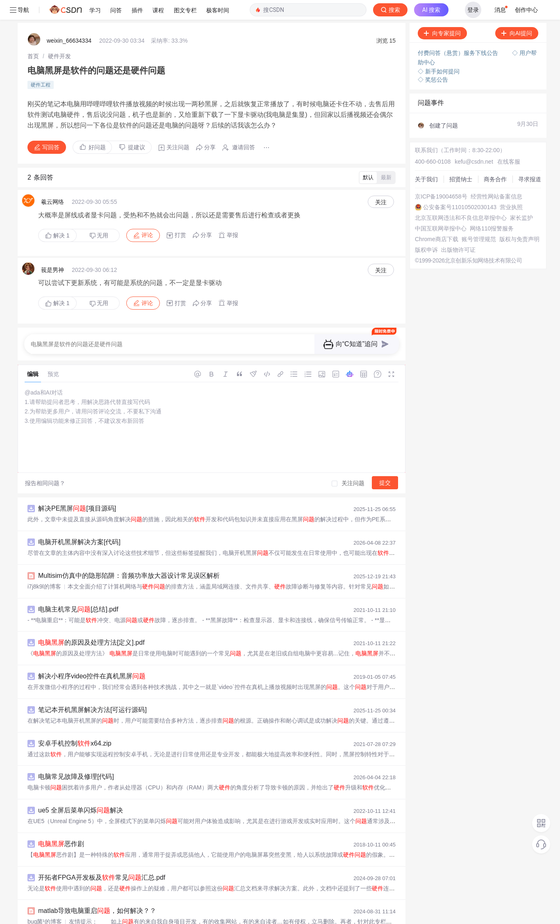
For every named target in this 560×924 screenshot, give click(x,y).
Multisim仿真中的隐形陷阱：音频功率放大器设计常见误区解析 (129, 556)
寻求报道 (530, 160)
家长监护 (521, 198)
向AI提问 (517, 14)
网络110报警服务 (492, 209)
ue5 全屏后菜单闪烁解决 (81, 791)
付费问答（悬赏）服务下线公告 (459, 33)
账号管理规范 (479, 219)
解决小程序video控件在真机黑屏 (92, 656)
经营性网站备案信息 (496, 177)
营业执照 (511, 187)
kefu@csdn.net (474, 142)
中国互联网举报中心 (441, 209)
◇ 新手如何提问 (439, 52)
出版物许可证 (458, 230)
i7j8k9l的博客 (44, 567)
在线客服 (509, 142)
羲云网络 (52, 182)
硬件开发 (59, 37)
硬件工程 (41, 65)
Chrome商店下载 (437, 219)
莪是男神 (52, 250)
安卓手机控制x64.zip (75, 724)
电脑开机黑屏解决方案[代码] (79, 522)
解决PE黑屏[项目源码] (77, 489)
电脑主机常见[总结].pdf (78, 590)
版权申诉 (426, 230)
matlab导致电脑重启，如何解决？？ (97, 891)
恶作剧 (61, 824)
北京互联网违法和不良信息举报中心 (461, 198)
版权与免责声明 (519, 219)
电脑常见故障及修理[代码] (76, 757)
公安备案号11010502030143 (460, 187)
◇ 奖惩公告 (433, 60)
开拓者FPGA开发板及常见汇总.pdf (102, 858)
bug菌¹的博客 (45, 902)
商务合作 (495, 160)
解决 (57, 216)
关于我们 (426, 160)
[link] (33, 37)
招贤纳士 (461, 160)
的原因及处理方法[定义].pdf (91, 623)
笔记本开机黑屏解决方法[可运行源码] (92, 690)
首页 (33, 37)
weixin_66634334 (69, 21)
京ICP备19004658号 (441, 177)
